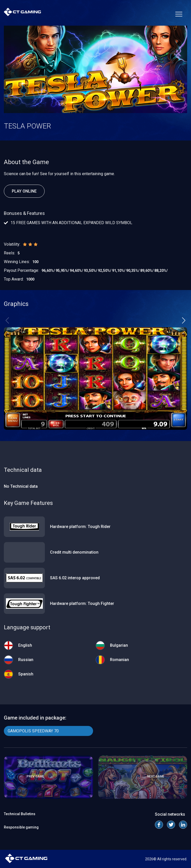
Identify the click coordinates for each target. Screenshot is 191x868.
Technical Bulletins (20, 814)
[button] (184, 321)
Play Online (24, 191)
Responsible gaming (21, 827)
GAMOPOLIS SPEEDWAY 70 (33, 731)
